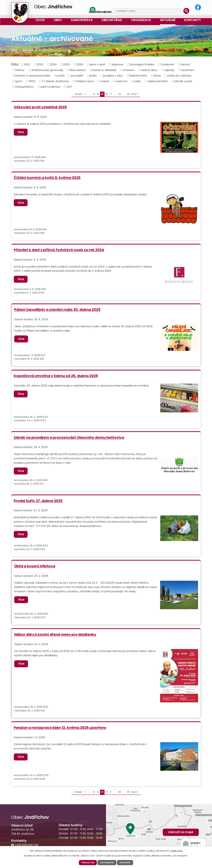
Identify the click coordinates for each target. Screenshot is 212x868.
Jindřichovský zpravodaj (47, 70)
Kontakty (193, 20)
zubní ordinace (50, 87)
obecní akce (149, 70)
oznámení (187, 70)
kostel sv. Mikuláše (104, 70)
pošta (61, 76)
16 (107, 94)
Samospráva (82, 20)
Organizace (141, 20)
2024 (53, 64)
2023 (40, 64)
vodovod (121, 81)
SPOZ (32, 81)
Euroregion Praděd (142, 64)
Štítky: (15, 64)
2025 (66, 64)
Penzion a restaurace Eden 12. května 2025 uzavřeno (60, 728)
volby (137, 81)
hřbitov (20, 70)
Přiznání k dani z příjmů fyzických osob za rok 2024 (59, 250)
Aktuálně (168, 20)
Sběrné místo (138, 76)
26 (120, 94)
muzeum (129, 70)
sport (19, 81)
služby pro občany (179, 76)
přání (93, 76)
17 (111, 94)
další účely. (177, 851)
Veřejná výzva (85, 81)
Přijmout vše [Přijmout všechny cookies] (87, 863)
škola (157, 76)
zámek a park (183, 81)
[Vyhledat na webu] (166, 8)
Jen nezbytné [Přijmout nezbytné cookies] (107, 863)
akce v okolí (97, 64)
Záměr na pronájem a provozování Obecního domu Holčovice (69, 437)
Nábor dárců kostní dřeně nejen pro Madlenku (55, 635)
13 (94, 94)
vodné (105, 81)
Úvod (40, 20)
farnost (185, 64)
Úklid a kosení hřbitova (35, 566)
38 (128, 94)
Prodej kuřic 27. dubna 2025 (38, 501)
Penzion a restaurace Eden (33, 76)
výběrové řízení (158, 81)
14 (98, 94)
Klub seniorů (78, 70)
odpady (169, 70)
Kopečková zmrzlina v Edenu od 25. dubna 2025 (56, 376)
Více (21, 132)
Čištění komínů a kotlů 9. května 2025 (47, 178)
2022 (27, 64)
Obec (58, 20)
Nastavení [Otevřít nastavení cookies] (126, 863)
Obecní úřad (112, 20)
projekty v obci (113, 76)
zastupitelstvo (24, 87)
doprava (117, 64)
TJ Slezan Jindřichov (56, 81)
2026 (80, 64)
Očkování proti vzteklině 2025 (40, 107)
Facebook (167, 64)
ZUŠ (69, 87)
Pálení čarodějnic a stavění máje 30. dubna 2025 (57, 310)
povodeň (77, 76)
